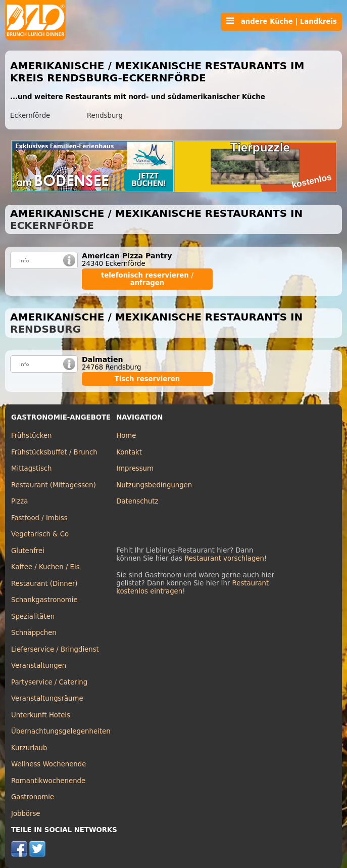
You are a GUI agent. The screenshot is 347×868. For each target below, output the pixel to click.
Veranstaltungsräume (47, 698)
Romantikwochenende (48, 781)
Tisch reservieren (147, 379)
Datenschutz (137, 501)
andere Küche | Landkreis (281, 21)
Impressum (135, 468)
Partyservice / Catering (49, 682)
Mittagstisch (32, 468)
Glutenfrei (28, 551)
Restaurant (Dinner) (44, 584)
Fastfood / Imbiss (39, 518)
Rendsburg (105, 116)
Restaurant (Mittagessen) (54, 485)
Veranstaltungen (39, 666)
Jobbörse (26, 814)
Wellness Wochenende (48, 764)
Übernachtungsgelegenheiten (61, 731)
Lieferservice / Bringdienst (55, 649)
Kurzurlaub (29, 748)
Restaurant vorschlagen (224, 558)
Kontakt (129, 452)
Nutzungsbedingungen (154, 485)
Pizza (19, 501)
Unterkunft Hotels (41, 715)
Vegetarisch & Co (40, 534)
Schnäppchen (34, 633)
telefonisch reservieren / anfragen (147, 279)
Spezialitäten (33, 616)
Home (126, 436)
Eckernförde (30, 116)
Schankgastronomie (44, 600)
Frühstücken (32, 436)
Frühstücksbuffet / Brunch (54, 452)
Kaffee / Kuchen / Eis (45, 567)
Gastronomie (33, 797)
